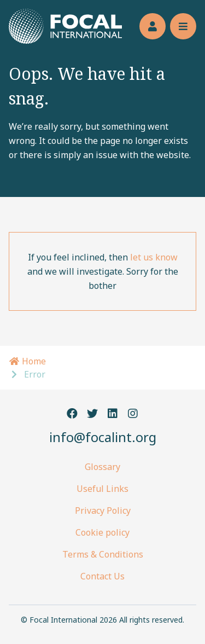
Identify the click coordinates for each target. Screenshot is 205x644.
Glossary (102, 467)
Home (27, 361)
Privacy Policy (103, 510)
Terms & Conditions (103, 554)
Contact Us (102, 576)
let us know (154, 257)
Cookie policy (102, 532)
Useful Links (102, 489)
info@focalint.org (103, 437)
